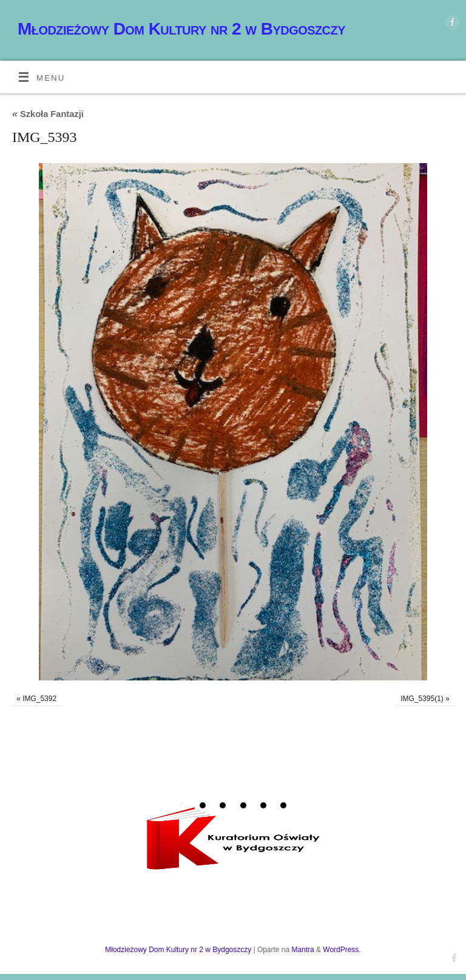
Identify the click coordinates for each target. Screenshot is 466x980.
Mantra (302, 950)
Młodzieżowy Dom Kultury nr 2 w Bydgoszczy (181, 29)
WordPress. (342, 950)
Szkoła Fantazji (48, 114)
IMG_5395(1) (422, 699)
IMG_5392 (39, 699)
